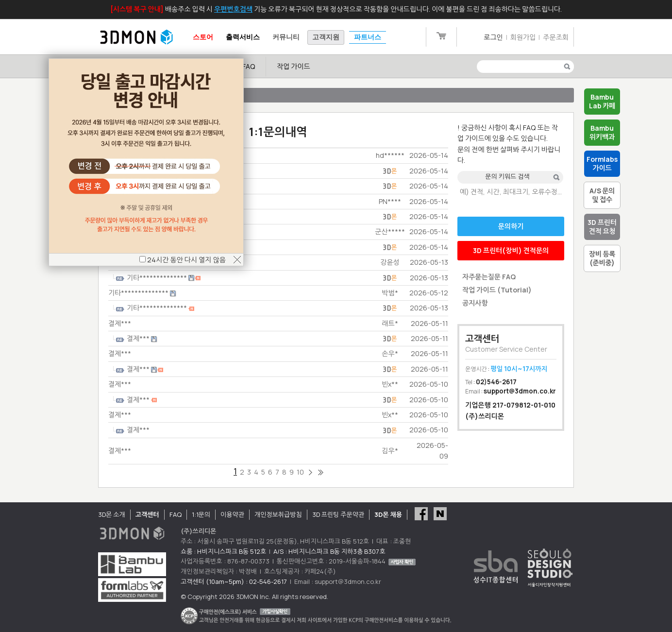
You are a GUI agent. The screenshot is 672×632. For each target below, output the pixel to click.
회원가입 (523, 37)
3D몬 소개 (112, 514)
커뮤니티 (286, 37)
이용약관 (232, 514)
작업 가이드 (294, 66)
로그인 (493, 37)
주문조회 (556, 37)
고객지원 (326, 37)
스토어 (203, 37)
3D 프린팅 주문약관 (338, 514)
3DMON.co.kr (136, 37)
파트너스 (368, 37)
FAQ (249, 66)
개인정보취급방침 (278, 514)
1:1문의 (201, 514)
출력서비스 (243, 37)
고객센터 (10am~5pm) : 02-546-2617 (234, 581)
